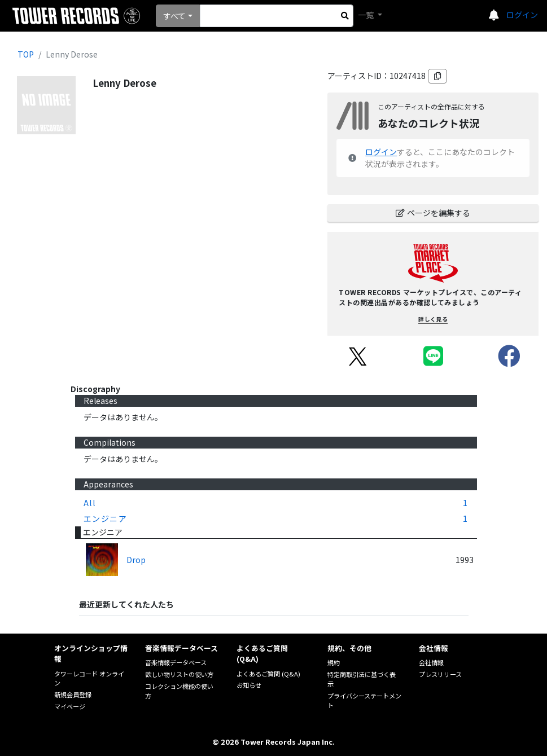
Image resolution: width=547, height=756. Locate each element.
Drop (136, 560)
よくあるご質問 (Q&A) (268, 674)
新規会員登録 (73, 695)
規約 (334, 662)
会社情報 (431, 662)
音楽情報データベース (176, 662)
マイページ (70, 706)
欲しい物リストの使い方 (179, 674)
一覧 (367, 15)
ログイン (522, 15)
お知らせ (249, 685)
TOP (26, 54)
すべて (174, 16)
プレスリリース (440, 674)
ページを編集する (433, 213)
